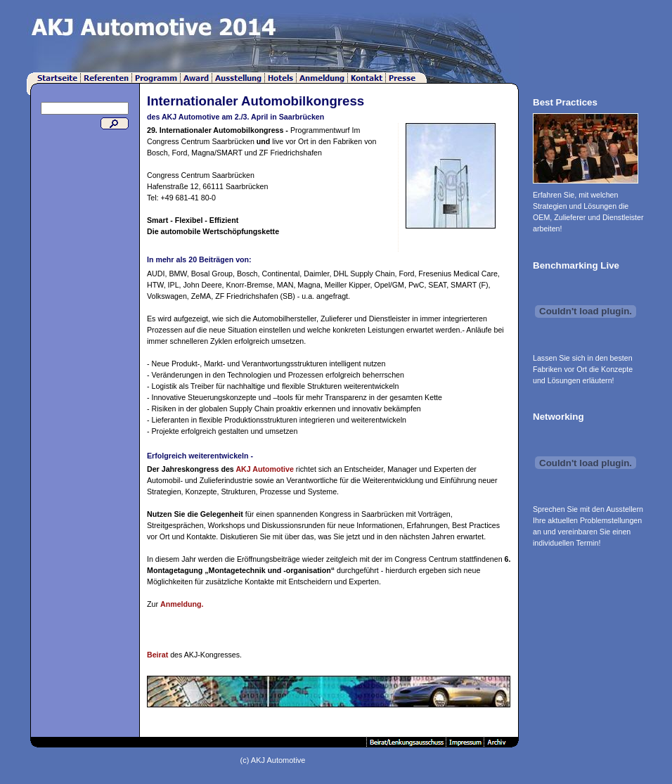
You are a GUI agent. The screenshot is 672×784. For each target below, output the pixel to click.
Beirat (157, 655)
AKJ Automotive (265, 469)
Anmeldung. (182, 604)
